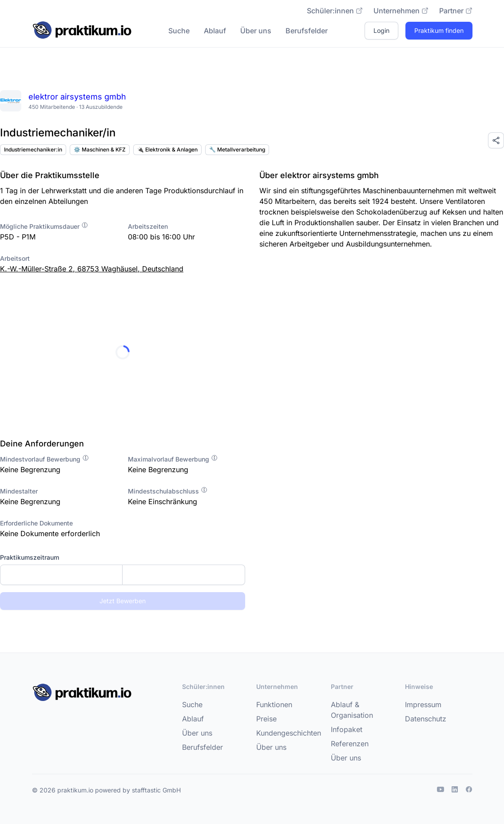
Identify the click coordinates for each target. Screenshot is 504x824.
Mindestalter (19, 491)
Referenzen (350, 744)
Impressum (423, 705)
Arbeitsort (15, 258)
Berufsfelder (307, 31)
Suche (179, 31)
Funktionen (274, 705)
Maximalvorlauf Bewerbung (173, 459)
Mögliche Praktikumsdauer (44, 226)
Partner (456, 11)
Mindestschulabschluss (168, 491)
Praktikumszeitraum (30, 557)
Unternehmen (401, 11)
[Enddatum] (183, 575)
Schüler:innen (335, 11)
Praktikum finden (439, 30)
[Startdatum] (61, 575)
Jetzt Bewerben (123, 601)
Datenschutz (426, 719)
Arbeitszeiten (148, 226)
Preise (266, 719)
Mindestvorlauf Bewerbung (45, 459)
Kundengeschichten (289, 733)
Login (381, 30)
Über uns (256, 31)
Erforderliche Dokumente (36, 523)
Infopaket (347, 729)
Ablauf (215, 31)
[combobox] (123, 575)
